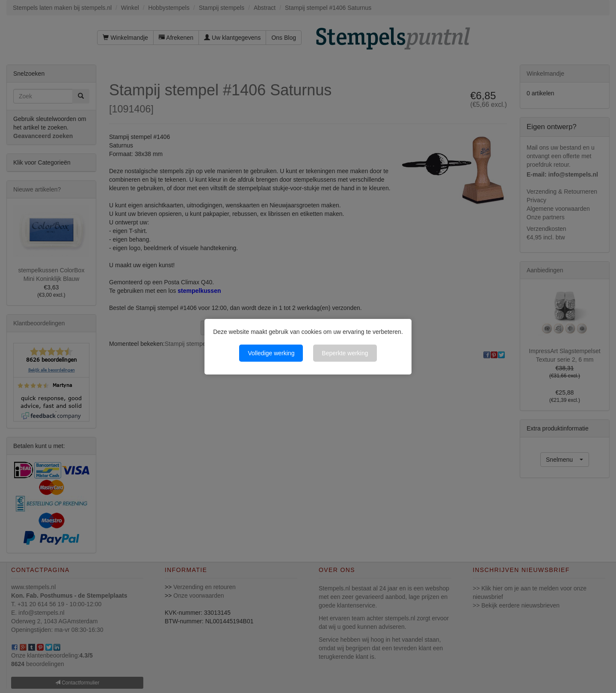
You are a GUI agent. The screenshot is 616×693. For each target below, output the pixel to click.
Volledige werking (271, 353)
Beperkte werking (345, 353)
